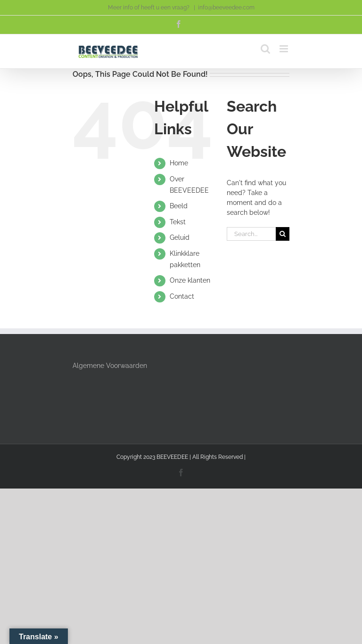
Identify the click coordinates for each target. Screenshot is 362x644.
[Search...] (251, 234)
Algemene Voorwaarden (110, 366)
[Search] (283, 234)
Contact (182, 296)
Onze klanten (190, 280)
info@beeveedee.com (226, 8)
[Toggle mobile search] (265, 49)
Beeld (179, 206)
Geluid (180, 237)
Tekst (178, 222)
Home (179, 163)
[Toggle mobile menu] (284, 49)
